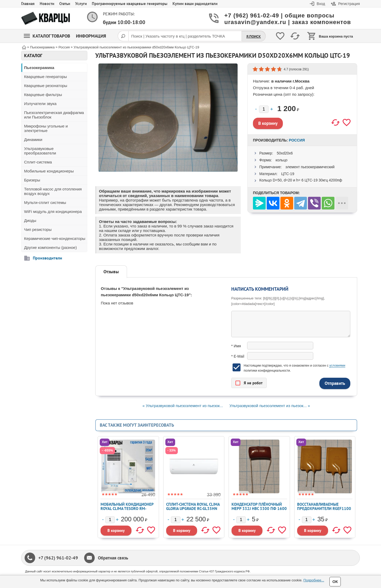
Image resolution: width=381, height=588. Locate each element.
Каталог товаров (47, 36)
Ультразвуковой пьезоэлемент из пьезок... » (270, 406)
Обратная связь (113, 558)
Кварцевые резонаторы (46, 86)
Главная (28, 4)
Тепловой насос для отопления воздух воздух (53, 191)
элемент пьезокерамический (310, 167)
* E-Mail (238, 356)
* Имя (236, 346)
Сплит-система (38, 162)
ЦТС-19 (288, 174)
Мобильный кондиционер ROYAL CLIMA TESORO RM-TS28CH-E (127, 509)
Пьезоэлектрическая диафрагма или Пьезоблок (54, 115)
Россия (297, 140)
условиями (337, 366)
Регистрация (349, 4)
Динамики (33, 140)
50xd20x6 (285, 153)
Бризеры (32, 180)
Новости (47, 4)
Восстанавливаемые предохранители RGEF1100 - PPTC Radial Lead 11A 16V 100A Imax (324, 511)
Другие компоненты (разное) (50, 247)
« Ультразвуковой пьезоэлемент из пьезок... (183, 406)
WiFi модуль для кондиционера (53, 211)
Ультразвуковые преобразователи (40, 151)
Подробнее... (314, 580)
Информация (91, 36)
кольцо (281, 160)
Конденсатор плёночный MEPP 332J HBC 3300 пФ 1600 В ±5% (259, 509)
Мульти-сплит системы (45, 202)
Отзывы (111, 272)
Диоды (30, 220)
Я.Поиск (254, 37)
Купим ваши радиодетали (195, 4)
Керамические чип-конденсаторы (55, 238)
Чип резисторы (38, 229)
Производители (47, 258)
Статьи (65, 4)
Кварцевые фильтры (43, 95)
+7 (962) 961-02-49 (58, 558)
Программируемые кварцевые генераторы (130, 4)
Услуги (81, 4)
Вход (321, 4)
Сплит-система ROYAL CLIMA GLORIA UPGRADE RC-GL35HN (193, 506)
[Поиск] (123, 36)
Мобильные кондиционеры (49, 171)
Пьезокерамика (39, 68)
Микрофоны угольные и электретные (46, 128)
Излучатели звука (40, 104)
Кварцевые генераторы (46, 77)
